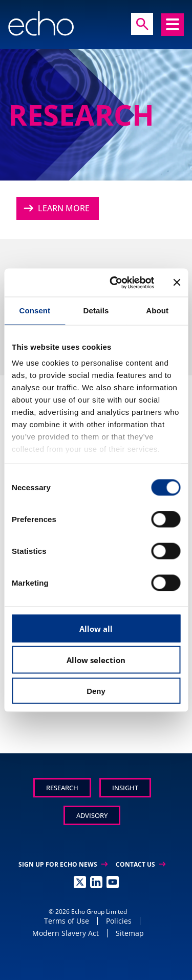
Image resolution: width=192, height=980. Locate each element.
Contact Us (141, 864)
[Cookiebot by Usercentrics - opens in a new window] (114, 283)
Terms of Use (67, 921)
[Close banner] (177, 283)
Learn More (56, 208)
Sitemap (130, 933)
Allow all (96, 628)
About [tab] (157, 311)
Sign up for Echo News (63, 864)
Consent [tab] (35, 311)
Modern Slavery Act (66, 933)
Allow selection (96, 660)
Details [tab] (96, 311)
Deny (96, 691)
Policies (119, 921)
